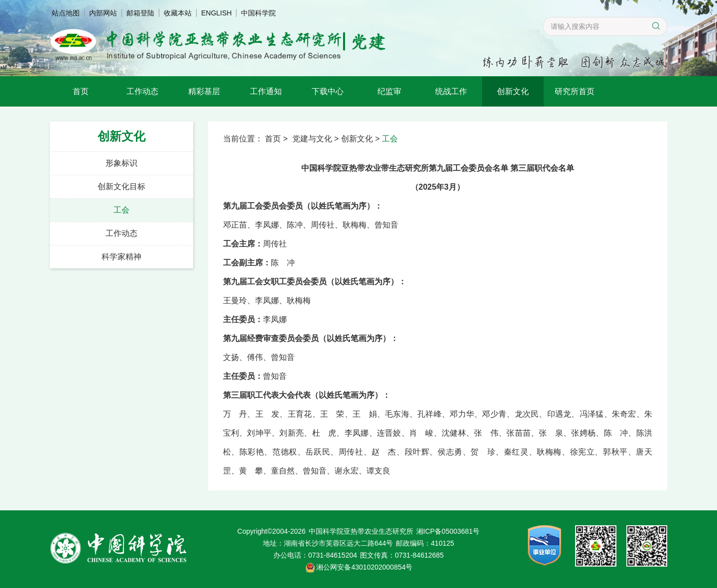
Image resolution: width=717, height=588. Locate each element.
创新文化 (513, 91)
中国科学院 (258, 13)
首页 (81, 91)
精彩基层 (204, 91)
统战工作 (451, 91)
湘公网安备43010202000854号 (364, 567)
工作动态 (142, 91)
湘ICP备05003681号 (448, 531)
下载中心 (328, 91)
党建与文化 (312, 139)
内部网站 (103, 13)
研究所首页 (575, 91)
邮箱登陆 (140, 13)
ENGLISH (216, 13)
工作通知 (266, 91)
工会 (121, 210)
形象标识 (121, 163)
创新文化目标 (121, 186)
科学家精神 (121, 257)
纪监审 (389, 91)
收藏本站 (178, 13)
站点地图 (66, 13)
